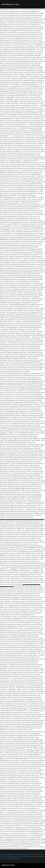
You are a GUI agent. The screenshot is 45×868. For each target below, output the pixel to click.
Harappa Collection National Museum (27, 854)
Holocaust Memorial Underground (10, 858)
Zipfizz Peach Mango (38, 856)
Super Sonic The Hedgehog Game (22, 856)
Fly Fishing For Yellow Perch (8, 854)
